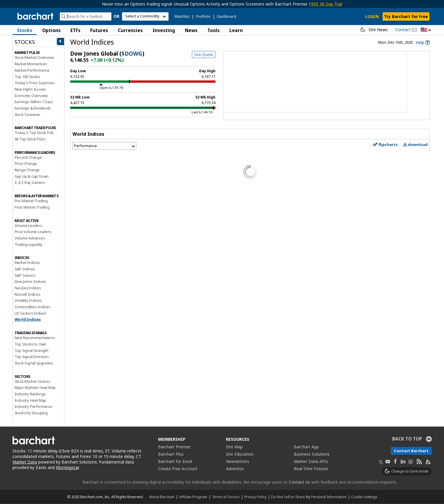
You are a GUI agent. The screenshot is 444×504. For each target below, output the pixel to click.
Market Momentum (31, 64)
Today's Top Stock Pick (34, 133)
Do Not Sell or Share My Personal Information (309, 497)
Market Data (25, 462)
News (191, 30)
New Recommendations (35, 338)
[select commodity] (145, 16)
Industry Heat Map (30, 400)
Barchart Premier (174, 447)
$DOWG (132, 54)
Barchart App (306, 447)
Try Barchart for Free (406, 16)
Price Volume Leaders (33, 232)
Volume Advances (30, 238)
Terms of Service (226, 497)
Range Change (27, 170)
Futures (99, 30)
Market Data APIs (311, 461)
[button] (426, 30)
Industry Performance (33, 406)
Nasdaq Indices (28, 288)
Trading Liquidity (29, 244)
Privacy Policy (255, 497)
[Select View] (104, 146)
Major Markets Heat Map (35, 387)
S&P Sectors (25, 275)
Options (51, 30)
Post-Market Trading (32, 207)
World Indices (28, 319)
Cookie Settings (364, 497)
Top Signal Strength (31, 350)
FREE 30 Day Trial (326, 4)
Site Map (234, 447)
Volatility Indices (28, 300)
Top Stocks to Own (31, 344)
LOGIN (372, 16)
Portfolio (203, 16)
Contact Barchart (411, 451)
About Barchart (162, 497)
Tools (213, 30)
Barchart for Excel (175, 461)
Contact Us (299, 482)
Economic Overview (31, 96)
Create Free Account (178, 469)
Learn (236, 30)
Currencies (130, 30)
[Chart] (325, 86)
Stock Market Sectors (32, 381)
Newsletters (238, 461)
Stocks (25, 30)
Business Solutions (312, 454)
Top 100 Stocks (27, 77)
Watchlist (182, 16)
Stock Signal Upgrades (34, 363)
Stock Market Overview (34, 57)
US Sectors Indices (31, 313)
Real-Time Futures (311, 469)
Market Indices (27, 262)
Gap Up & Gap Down (32, 176)
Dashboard (227, 16)
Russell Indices (28, 294)
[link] (423, 42)
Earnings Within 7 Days (34, 102)
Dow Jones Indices (30, 281)
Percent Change (28, 157)
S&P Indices (25, 269)
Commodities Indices (32, 307)
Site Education (240, 454)
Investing (164, 30)
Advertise (235, 469)
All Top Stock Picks (30, 139)
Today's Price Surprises (35, 83)
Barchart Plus (171, 454)
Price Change (26, 163)
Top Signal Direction (32, 357)
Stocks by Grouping (31, 413)
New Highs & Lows (30, 89)
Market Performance (32, 70)
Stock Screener (28, 114)
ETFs (75, 30)
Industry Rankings (30, 394)
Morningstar (67, 467)
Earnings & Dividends (33, 108)
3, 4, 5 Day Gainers (30, 182)
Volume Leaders (28, 225)
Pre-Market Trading (31, 201)
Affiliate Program (193, 497)
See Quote (204, 54)
